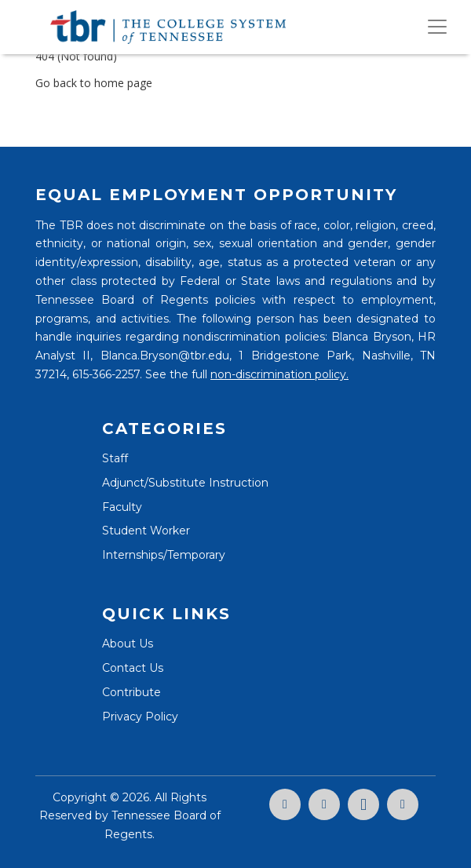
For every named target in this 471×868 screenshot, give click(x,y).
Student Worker (146, 531)
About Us (128, 644)
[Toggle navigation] (437, 27)
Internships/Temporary (164, 555)
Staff (115, 458)
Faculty (122, 507)
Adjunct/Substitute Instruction (185, 483)
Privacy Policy (140, 717)
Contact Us (133, 668)
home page (123, 83)
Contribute (131, 692)
